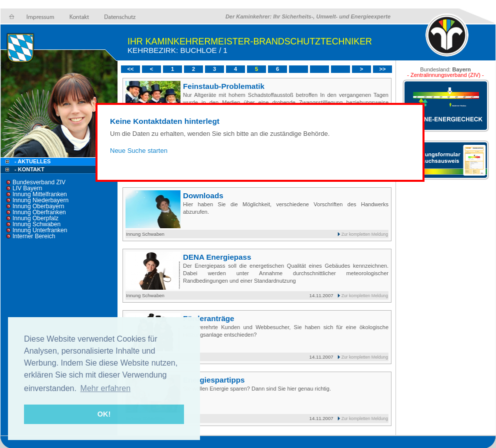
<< (131, 69)
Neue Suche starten (139, 151)
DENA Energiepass (217, 257)
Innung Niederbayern (40, 200)
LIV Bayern (27, 188)
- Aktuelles (32, 161)
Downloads (203, 196)
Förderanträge (208, 318)
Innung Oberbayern (38, 206)
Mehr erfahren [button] (106, 388)
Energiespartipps (214, 380)
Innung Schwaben (36, 224)
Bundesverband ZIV (39, 182)
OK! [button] (104, 414)
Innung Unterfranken (40, 230)
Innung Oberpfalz (35, 218)
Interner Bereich (34, 236)
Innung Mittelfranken (40, 194)
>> (383, 69)
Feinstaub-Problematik (224, 86)
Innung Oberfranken (39, 212)
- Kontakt (29, 169)
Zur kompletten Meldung (365, 234)
